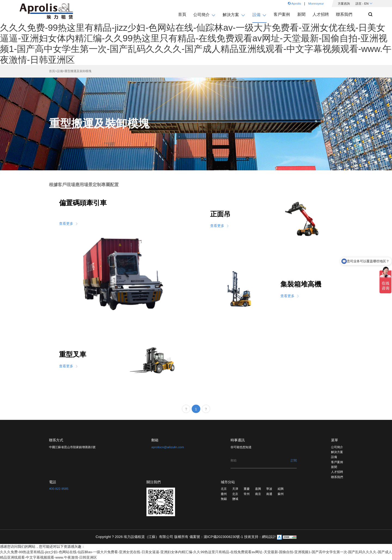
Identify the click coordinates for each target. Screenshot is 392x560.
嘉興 (258, 489)
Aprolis (294, 4)
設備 (60, 71)
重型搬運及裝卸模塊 (78, 71)
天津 (235, 489)
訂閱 (294, 460)
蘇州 (281, 494)
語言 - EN (364, 4)
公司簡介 (337, 447)
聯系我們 (337, 477)
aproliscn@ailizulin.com (168, 447)
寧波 (269, 489)
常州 (247, 494)
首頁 (52, 71)
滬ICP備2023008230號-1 (224, 537)
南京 (258, 494)
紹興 (281, 489)
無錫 (224, 499)
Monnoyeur (316, 4)
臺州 (224, 494)
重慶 (247, 489)
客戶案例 (337, 462)
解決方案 (337, 452)
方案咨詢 (344, 4)
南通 (269, 494)
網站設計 (269, 537)
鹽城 (235, 499)
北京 (224, 489)
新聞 (334, 467)
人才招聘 (337, 472)
